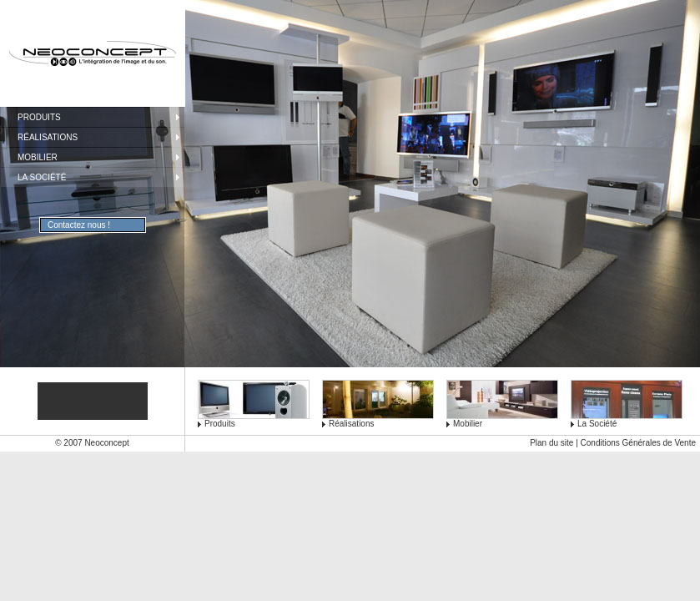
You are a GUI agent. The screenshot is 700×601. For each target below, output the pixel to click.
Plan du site (551, 443)
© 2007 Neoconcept (92, 443)
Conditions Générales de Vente (638, 443)
